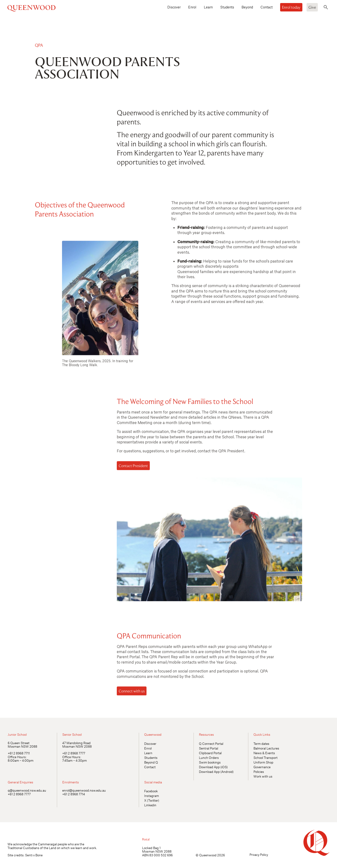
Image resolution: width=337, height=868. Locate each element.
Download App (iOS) (213, 767)
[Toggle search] (326, 7)
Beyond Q (151, 762)
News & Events (264, 753)
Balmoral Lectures (266, 748)
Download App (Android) (216, 772)
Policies (259, 772)
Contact (267, 7)
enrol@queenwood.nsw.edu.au (84, 790)
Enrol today (291, 7)
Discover (174, 7)
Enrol (192, 7)
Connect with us (132, 692)
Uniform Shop (263, 762)
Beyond (247, 7)
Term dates (261, 744)
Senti (29, 855)
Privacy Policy (259, 855)
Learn (208, 7)
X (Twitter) (152, 800)
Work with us (263, 776)
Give (312, 7)
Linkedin (150, 805)
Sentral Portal (209, 748)
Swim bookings (210, 762)
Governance (262, 767)
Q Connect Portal (211, 744)
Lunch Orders (209, 758)
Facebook (151, 791)
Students (227, 7)
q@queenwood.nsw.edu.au (27, 790)
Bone (39, 855)
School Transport (266, 758)
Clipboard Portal (210, 753)
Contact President (133, 467)
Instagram (152, 796)
